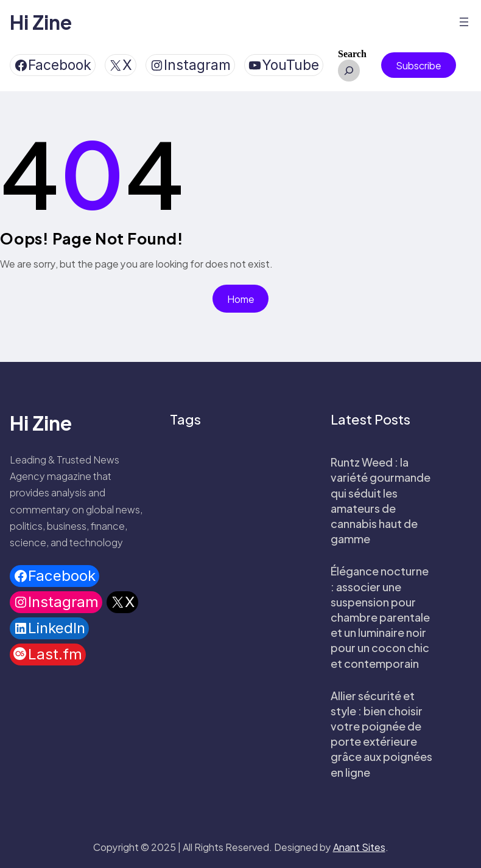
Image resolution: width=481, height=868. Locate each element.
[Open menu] (464, 22)
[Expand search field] (349, 71)
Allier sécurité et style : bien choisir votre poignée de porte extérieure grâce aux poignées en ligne (381, 734)
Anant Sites (359, 847)
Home (241, 299)
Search (352, 54)
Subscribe (419, 65)
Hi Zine (41, 22)
